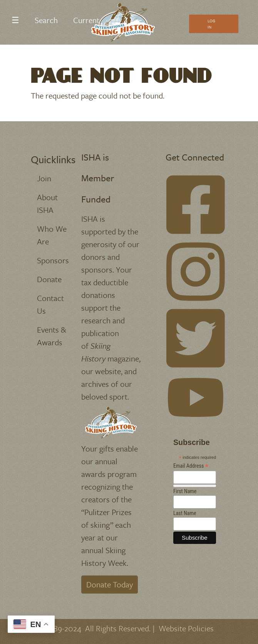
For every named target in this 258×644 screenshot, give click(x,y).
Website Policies (186, 628)
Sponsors (53, 260)
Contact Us (50, 304)
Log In (211, 24)
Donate (49, 279)
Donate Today (110, 584)
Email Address (191, 466)
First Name (185, 491)
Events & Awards (52, 336)
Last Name (185, 513)
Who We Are (52, 235)
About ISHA (47, 203)
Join (44, 178)
